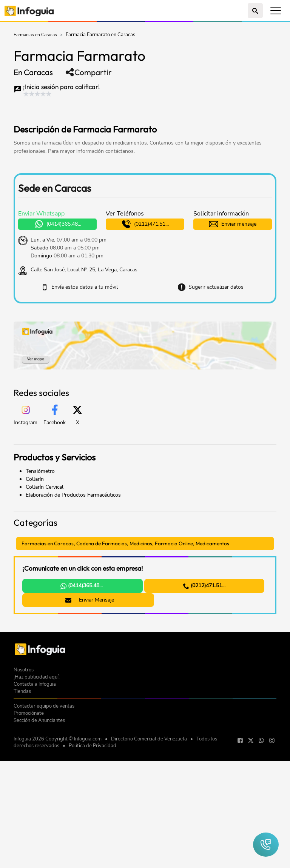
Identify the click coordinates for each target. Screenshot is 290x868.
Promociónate (29, 829)
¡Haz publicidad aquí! (37, 792)
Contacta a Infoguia (35, 800)
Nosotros (24, 785)
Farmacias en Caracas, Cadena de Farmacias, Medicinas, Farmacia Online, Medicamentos (129, 543)
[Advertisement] (102, 109)
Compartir (88, 72)
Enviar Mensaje (84, 601)
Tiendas (22, 807)
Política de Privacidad (93, 861)
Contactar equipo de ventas (44, 821)
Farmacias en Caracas (35, 35)
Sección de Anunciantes (39, 836)
